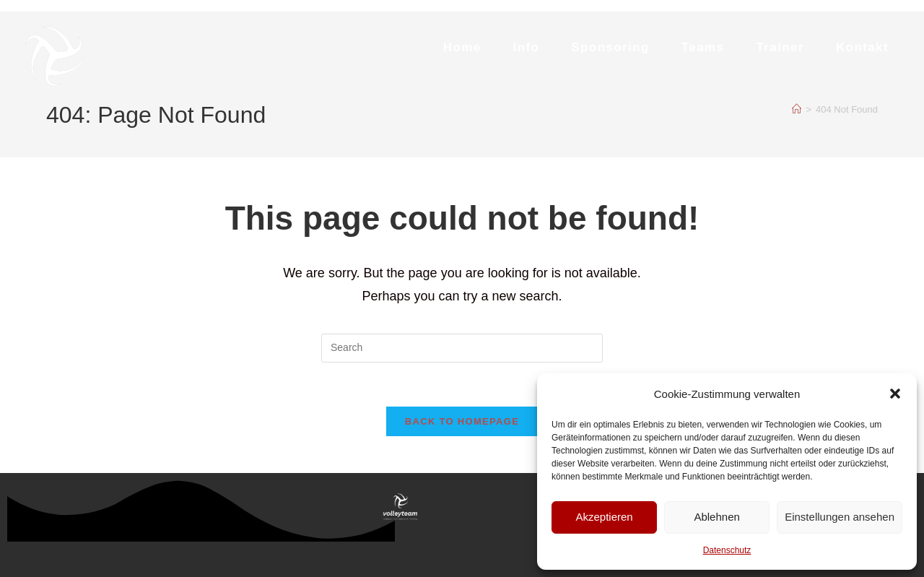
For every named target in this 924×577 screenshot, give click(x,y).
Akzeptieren (604, 517)
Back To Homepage (462, 421)
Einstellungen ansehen (840, 517)
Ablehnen (716, 517)
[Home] (797, 109)
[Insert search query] (462, 348)
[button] (895, 394)
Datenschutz (727, 550)
